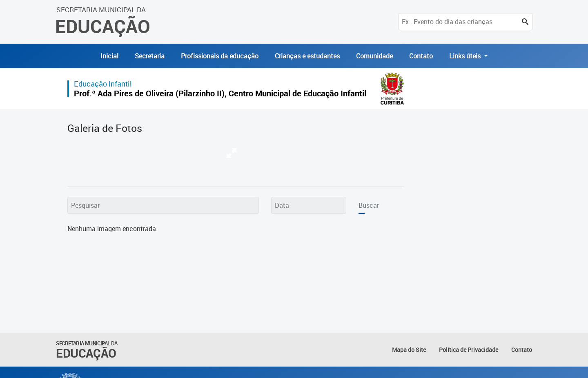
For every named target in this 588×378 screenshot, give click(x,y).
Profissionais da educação (220, 56)
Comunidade (374, 56)
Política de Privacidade (469, 350)
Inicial (109, 56)
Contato (421, 56)
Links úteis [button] (466, 56)
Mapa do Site (409, 350)
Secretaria (150, 56)
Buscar (369, 205)
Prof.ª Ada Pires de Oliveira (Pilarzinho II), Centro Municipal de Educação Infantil (220, 93)
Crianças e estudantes (307, 56)
